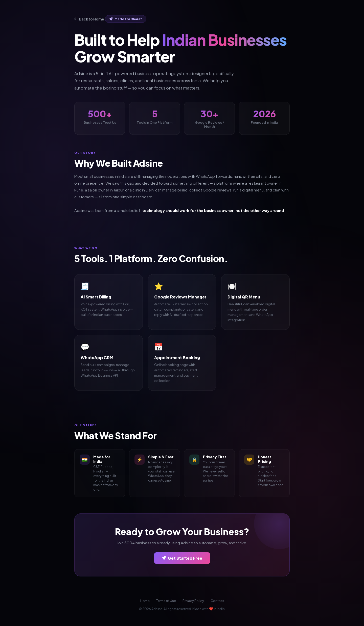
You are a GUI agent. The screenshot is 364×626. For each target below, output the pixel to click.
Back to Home (89, 19)
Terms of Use (166, 601)
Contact (217, 601)
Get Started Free (182, 558)
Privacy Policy (193, 601)
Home (145, 601)
